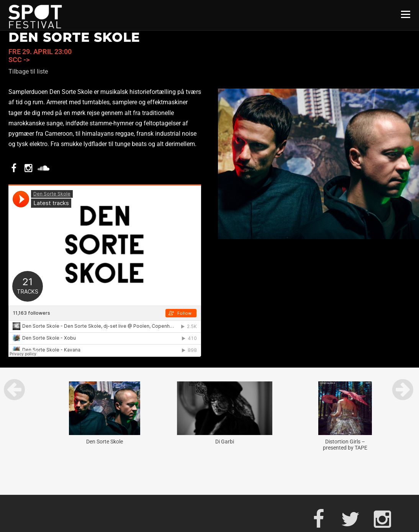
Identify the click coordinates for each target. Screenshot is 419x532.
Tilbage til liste (28, 71)
